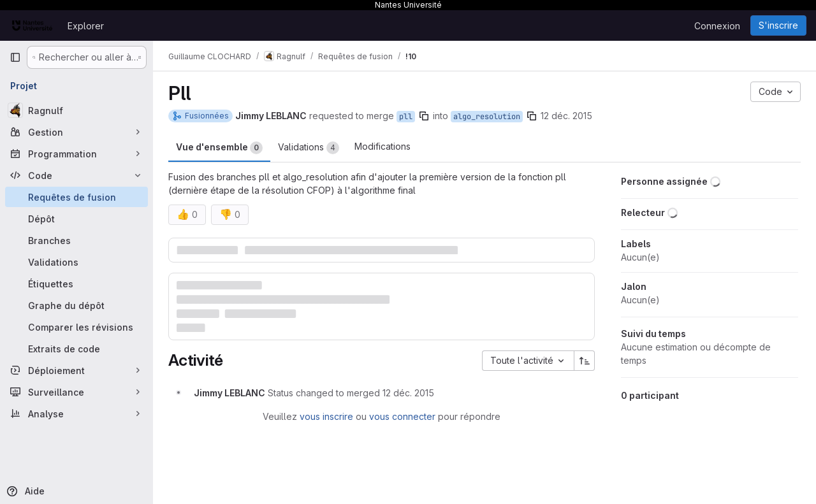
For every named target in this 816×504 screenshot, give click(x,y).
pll (406, 117)
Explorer (86, 26)
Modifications (382, 146)
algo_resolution (487, 117)
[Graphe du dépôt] (76, 305)
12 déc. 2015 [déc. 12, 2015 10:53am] (566, 116)
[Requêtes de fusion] (76, 197)
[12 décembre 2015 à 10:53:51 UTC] (408, 393)
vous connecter (402, 416)
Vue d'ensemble (219, 148)
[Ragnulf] (76, 110)
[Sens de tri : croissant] (585, 361)
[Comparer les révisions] (76, 327)
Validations (309, 148)
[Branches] (76, 240)
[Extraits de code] (76, 349)
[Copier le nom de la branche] (424, 116)
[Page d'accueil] (32, 25)
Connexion (717, 26)
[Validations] (76, 262)
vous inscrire (326, 416)
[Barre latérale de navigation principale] (15, 57)
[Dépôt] (76, 219)
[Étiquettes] (76, 284)
